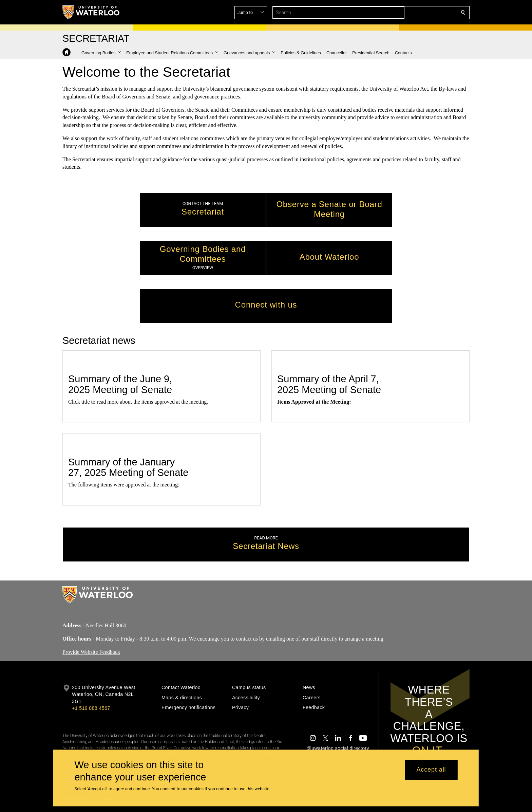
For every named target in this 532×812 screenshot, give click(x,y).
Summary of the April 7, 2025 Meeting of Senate (329, 385)
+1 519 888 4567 (91, 708)
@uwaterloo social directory (338, 748)
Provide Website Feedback (91, 652)
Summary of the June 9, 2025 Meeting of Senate (120, 385)
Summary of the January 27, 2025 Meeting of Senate (128, 467)
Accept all (431, 770)
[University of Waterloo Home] (91, 12)
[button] (414, 13)
